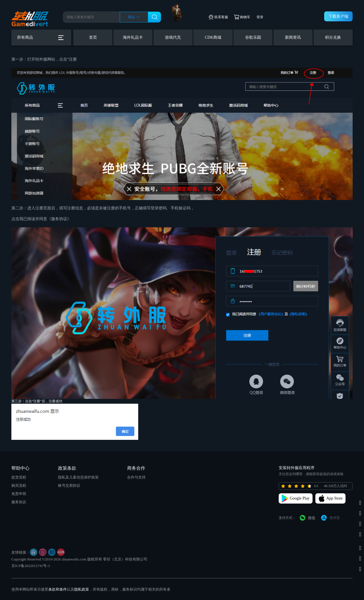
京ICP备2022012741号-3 (31, 566)
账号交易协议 (69, 485)
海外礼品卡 (133, 37)
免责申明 (19, 494)
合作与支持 (136, 477)
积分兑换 (333, 37)
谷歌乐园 (253, 37)
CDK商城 (213, 37)
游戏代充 (173, 37)
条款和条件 (58, 589)
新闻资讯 (293, 37)
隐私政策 (82, 589)
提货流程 (19, 477)
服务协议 (19, 502)
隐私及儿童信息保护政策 (78, 477)
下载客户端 (338, 16)
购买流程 (19, 485)
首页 (93, 37)
